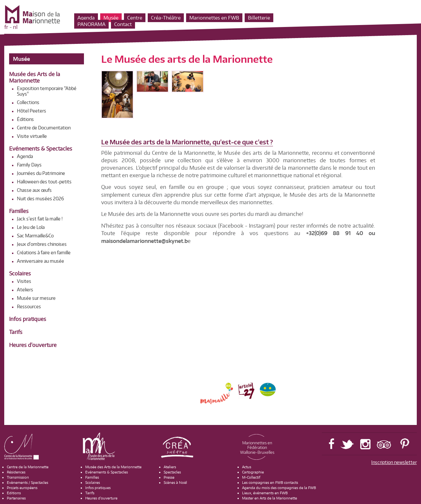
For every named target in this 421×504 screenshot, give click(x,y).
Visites (24, 281)
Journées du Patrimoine (41, 173)
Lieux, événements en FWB (265, 493)
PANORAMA (91, 24)
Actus (247, 467)
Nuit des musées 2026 (41, 199)
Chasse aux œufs (34, 190)
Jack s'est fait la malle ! (40, 219)
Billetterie (259, 18)
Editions (14, 493)
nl (15, 27)
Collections (28, 102)
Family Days (29, 165)
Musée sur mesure (36, 298)
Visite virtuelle (32, 136)
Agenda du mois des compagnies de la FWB (279, 488)
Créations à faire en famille (44, 252)
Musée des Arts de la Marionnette (35, 77)
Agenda (86, 18)
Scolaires (20, 273)
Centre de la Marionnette (28, 467)
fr (6, 27)
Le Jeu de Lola (31, 227)
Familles (19, 211)
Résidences (16, 472)
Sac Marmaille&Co (35, 236)
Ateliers (25, 290)
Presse (169, 477)
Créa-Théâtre (166, 18)
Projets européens (22, 488)
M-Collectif (251, 477)
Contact (123, 24)
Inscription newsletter (394, 462)
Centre (135, 18)
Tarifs (16, 332)
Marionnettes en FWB (214, 18)
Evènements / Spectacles (27, 483)
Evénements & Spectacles (41, 149)
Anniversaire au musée (41, 261)
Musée (111, 18)
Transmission (18, 477)
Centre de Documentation (44, 128)
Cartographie (253, 472)
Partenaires (16, 498)
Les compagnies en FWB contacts (270, 483)
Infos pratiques (28, 319)
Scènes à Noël (175, 483)
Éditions (25, 119)
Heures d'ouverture (33, 345)
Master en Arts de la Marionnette (270, 498)
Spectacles (172, 472)
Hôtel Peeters (32, 111)
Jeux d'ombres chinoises (42, 244)
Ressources (29, 306)
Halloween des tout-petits (44, 182)
